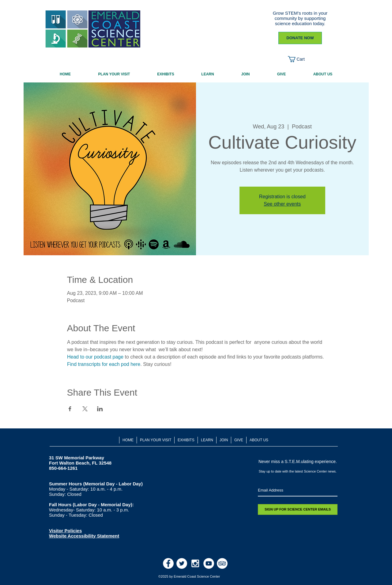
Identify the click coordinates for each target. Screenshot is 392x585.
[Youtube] (209, 563)
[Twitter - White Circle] (182, 563)
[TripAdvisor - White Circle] (222, 563)
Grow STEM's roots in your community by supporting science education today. (300, 18)
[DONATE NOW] (300, 38)
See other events (282, 204)
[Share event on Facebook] (70, 409)
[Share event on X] (85, 409)
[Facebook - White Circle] (168, 563)
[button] (300, 59)
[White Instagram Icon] (195, 563)
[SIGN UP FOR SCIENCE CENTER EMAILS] (298, 509)
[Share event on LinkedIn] (100, 409)
